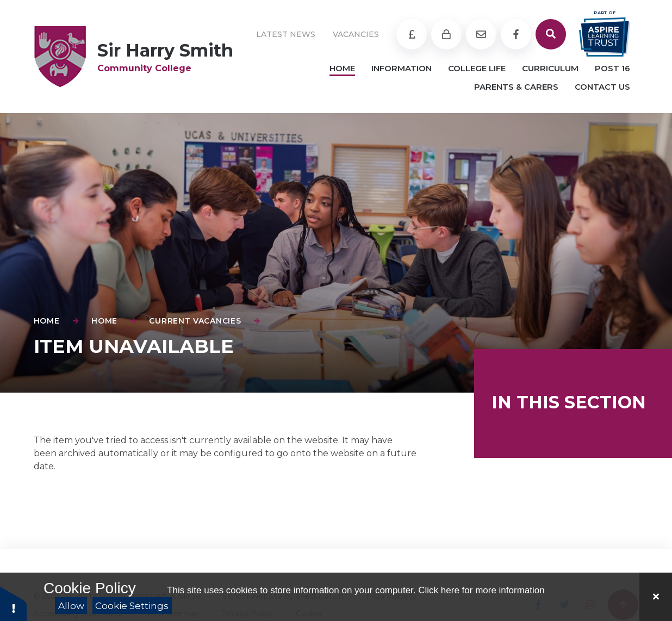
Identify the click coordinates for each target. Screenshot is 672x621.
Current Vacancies (195, 321)
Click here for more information (481, 590)
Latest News (286, 34)
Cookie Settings (132, 606)
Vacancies (356, 34)
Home (47, 321)
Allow (71, 606)
